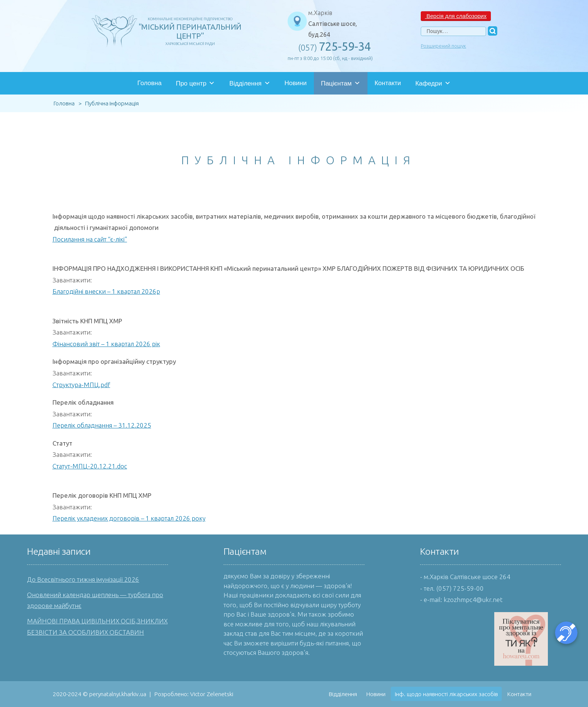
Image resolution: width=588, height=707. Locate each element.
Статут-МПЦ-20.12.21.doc (90, 466)
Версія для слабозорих (456, 16)
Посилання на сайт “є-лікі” (90, 239)
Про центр (195, 83)
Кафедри (433, 83)
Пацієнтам (341, 83)
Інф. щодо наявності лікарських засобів (446, 694)
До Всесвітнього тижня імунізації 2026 (83, 579)
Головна (149, 83)
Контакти (388, 83)
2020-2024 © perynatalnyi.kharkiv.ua (100, 694)
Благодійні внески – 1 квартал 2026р (106, 291)
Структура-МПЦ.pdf (81, 385)
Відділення (250, 83)
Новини (296, 83)
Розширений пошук (443, 46)
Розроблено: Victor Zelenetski (194, 694)
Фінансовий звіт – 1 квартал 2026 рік (106, 344)
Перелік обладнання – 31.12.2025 (102, 425)
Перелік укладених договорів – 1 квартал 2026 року (129, 518)
